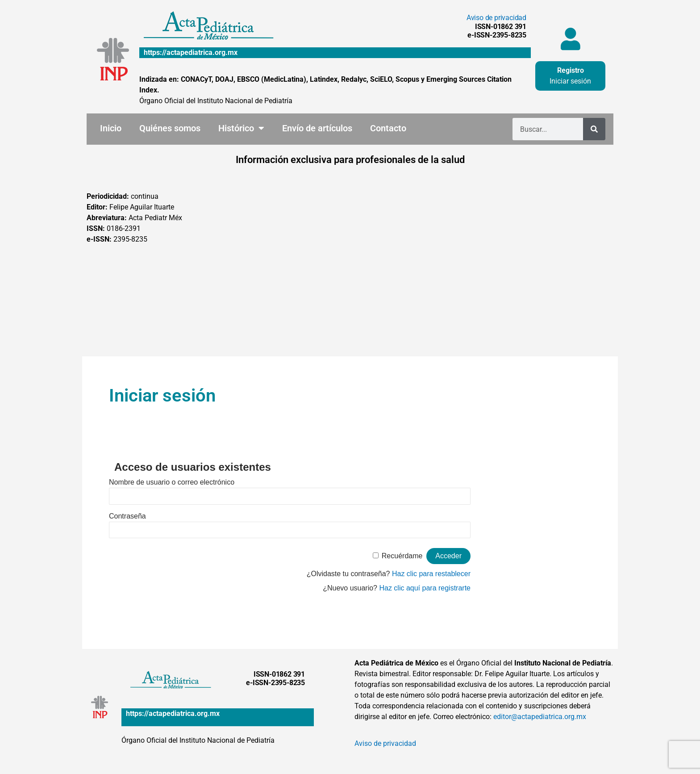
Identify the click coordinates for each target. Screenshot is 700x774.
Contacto (388, 128)
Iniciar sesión (570, 81)
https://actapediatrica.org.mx (191, 52)
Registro (571, 70)
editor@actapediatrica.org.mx (540, 717)
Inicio (111, 128)
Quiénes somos (170, 128)
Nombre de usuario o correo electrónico (172, 482)
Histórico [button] (241, 128)
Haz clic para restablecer (431, 574)
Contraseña (127, 516)
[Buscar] (594, 129)
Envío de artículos (317, 128)
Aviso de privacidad (496, 18)
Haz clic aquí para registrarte (425, 588)
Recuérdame (402, 556)
